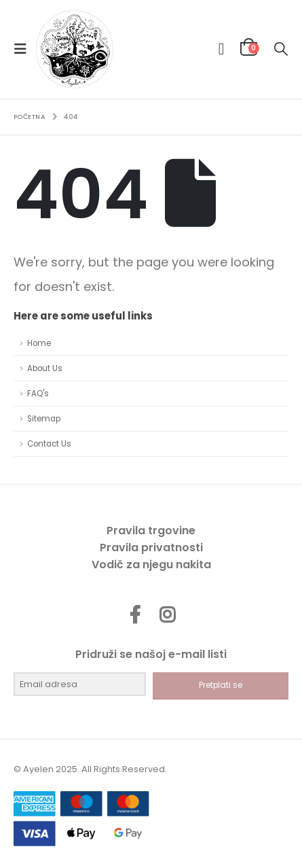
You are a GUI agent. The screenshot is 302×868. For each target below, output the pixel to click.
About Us (45, 368)
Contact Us (49, 444)
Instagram (167, 614)
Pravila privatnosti (151, 548)
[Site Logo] (74, 49)
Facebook (135, 614)
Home (39, 343)
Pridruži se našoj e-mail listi (151, 654)
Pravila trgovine (151, 531)
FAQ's (38, 394)
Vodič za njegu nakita (151, 565)
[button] (24, 49)
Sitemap (44, 419)
